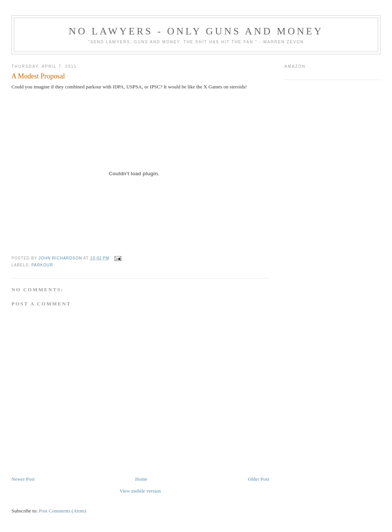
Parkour (42, 265)
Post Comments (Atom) (63, 511)
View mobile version (140, 491)
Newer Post (23, 479)
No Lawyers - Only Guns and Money (196, 31)
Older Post (259, 479)
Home (141, 479)
